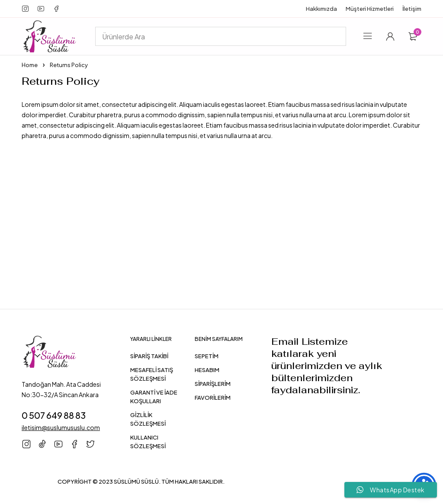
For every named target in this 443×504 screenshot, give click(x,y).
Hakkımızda (321, 9)
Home (30, 65)
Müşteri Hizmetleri (370, 9)
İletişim (412, 9)
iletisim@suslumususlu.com (61, 427)
